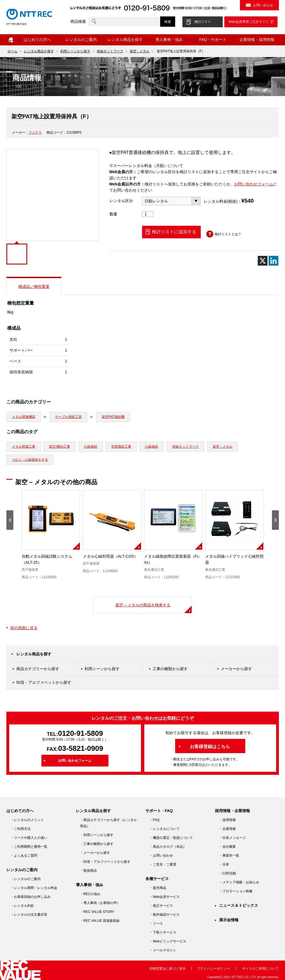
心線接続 (91, 447)
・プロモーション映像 (236, 891)
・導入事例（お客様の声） (100, 903)
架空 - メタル (140, 51)
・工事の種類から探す (97, 844)
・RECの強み (90, 894)
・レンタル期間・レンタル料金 (34, 888)
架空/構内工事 (59, 447)
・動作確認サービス (165, 915)
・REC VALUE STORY (97, 912)
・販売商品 (158, 888)
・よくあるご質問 (24, 856)
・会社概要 (227, 847)
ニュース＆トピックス (239, 905)
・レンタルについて (165, 829)
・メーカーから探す (95, 853)
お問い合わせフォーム (254, 184)
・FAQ (155, 820)
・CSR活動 (228, 873)
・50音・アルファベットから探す (105, 862)
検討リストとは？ (228, 234)
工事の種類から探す (170, 669)
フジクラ (35, 133)
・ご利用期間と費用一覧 (29, 847)
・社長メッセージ (232, 838)
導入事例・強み (169, 40)
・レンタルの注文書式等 (29, 915)
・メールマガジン (163, 950)
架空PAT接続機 (113, 417)
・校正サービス (161, 906)
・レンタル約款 (22, 906)
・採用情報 (227, 820)
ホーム (11, 40)
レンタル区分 (121, 201)
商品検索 (78, 21)
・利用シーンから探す (97, 835)
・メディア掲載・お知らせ (239, 882)
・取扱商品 (88, 871)
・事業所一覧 (229, 856)
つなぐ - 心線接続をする (30, 460)
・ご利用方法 (21, 829)
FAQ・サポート (213, 40)
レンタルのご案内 (81, 40)
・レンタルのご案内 (26, 879)
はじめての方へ (37, 40)
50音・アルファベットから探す (44, 682)
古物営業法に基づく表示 (167, 969)
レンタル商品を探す (125, 40)
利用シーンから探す (75, 51)
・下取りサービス (163, 932)
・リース (156, 923)
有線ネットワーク (110, 51)
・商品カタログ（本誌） (168, 847)
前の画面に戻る (24, 628)
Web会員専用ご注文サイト (249, 22)
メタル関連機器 (24, 417)
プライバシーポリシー (214, 969)
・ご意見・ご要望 (163, 864)
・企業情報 (227, 829)
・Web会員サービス (165, 897)
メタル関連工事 (24, 447)
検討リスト (203, 22)
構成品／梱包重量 (34, 286)
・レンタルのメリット (27, 820)
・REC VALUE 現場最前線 (100, 921)
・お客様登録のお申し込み (31, 897)
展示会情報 (229, 920)
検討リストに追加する (174, 232)
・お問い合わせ (161, 856)
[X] (263, 261)
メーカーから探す (236, 669)
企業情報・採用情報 (257, 40)
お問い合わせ (263, 5)
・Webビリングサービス (168, 941)
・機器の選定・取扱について (171, 838)
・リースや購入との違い (29, 838)
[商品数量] (148, 214)
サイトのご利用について (261, 969)
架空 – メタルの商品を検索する (143, 605)
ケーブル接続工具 (68, 417)
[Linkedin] (273, 261)
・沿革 (224, 864)
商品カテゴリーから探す (38, 669)
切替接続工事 (121, 447)
